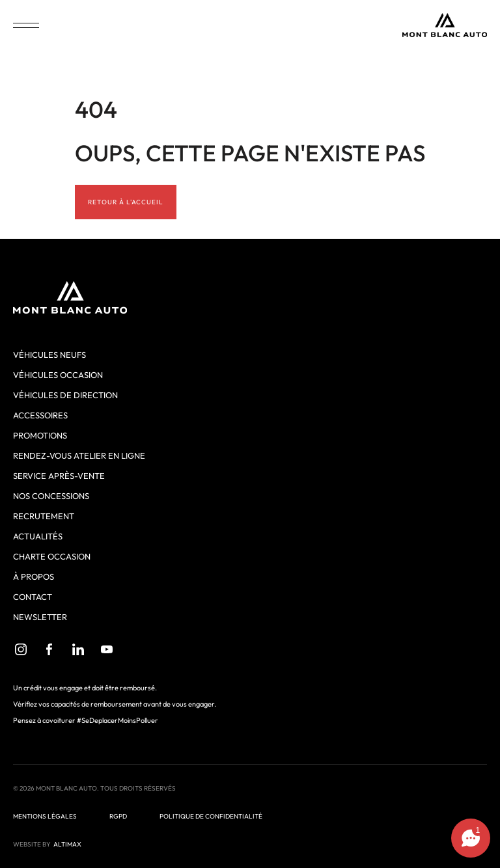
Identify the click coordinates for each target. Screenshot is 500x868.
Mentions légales (45, 816)
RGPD (118, 816)
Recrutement (44, 516)
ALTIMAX (67, 844)
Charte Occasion (52, 556)
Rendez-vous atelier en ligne (79, 455)
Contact (33, 597)
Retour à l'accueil (126, 202)
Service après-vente (59, 476)
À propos (34, 576)
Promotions (40, 435)
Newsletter (40, 617)
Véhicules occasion (58, 375)
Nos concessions (51, 496)
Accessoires (40, 415)
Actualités (38, 536)
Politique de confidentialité (211, 816)
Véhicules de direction (65, 395)
